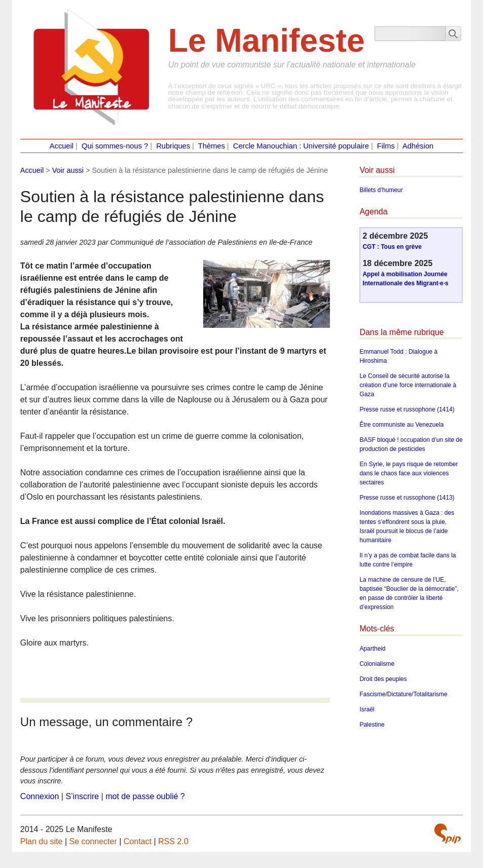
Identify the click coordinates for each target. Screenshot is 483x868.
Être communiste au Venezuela (401, 425)
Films (386, 146)
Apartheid (372, 649)
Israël (367, 709)
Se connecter (93, 841)
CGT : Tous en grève (392, 247)
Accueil (62, 146)
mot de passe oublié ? (145, 796)
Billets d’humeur (381, 190)
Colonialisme (377, 664)
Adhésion (418, 146)
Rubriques (173, 146)
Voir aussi (68, 170)
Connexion (40, 796)
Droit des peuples (383, 679)
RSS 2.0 (173, 841)
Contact (138, 841)
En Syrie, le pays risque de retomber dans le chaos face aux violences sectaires (408, 473)
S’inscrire (82, 796)
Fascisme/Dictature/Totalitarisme (403, 694)
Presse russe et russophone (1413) (407, 498)
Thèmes (212, 146)
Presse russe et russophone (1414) (407, 409)
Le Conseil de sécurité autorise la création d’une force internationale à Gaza (408, 385)
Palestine (372, 725)
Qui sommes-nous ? (115, 146)
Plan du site (42, 841)
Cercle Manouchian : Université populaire (301, 146)
